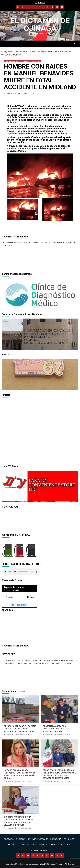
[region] (40, 294)
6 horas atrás (49, 781)
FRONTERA (56, 839)
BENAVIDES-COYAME (12, 720)
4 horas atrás (10, 735)
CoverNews (56, 864)
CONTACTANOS (39, 850)
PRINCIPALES (36, 61)
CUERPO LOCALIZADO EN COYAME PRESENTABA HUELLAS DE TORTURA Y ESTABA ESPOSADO (20, 729)
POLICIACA (69, 839)
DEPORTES (13, 845)
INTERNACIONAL (49, 720)
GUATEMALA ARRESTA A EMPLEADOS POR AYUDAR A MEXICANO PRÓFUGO (56, 729)
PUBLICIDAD (64, 845)
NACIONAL (8, 811)
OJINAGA (20, 839)
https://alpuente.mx (20, 605)
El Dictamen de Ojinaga (40, 24)
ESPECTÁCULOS (28, 845)
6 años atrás (10, 93)
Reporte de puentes (14, 587)
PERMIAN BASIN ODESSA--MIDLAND (17, 61)
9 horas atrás (10, 828)
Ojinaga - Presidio (12, 590)
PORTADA (9, 839)
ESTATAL (23, 720)
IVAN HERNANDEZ (23, 93)
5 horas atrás (49, 735)
